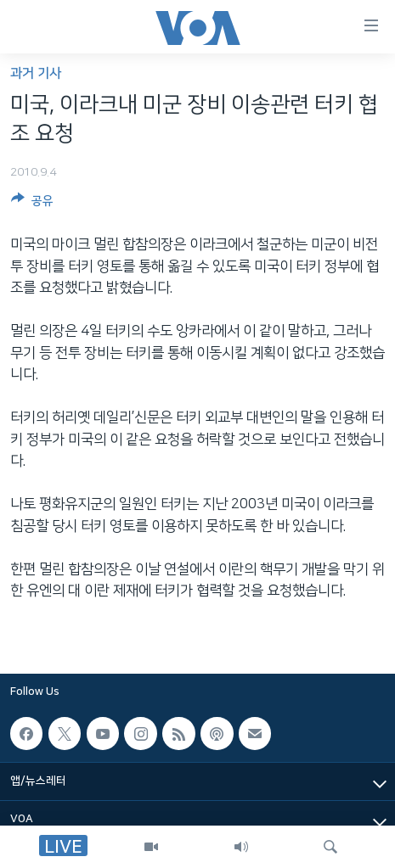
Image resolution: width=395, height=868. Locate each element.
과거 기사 (36, 73)
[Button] (32, 204)
